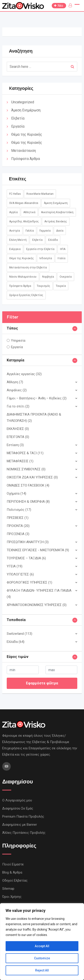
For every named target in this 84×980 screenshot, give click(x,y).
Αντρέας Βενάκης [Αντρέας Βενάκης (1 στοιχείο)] (56, 221)
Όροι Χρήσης (12, 897)
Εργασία (18, 126)
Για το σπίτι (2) (18, 406)
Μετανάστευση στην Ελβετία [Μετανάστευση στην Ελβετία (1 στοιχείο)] (28, 268)
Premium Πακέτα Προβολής (23, 816)
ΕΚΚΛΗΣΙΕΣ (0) (18, 429)
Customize (42, 958)
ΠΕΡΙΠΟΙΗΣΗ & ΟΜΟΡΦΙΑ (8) (28, 502)
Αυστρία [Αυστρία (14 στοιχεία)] (15, 231)
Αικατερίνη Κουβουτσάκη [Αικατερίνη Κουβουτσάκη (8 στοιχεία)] (57, 212)
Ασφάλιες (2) (17, 390)
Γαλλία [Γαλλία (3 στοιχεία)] (30, 231)
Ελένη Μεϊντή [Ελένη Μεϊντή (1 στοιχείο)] (18, 240)
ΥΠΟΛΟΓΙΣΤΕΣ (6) (20, 574)
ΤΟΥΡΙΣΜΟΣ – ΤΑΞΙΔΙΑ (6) (26, 558)
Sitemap (8, 889)
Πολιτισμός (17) (19, 510)
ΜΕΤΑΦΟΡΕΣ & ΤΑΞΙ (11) (25, 453)
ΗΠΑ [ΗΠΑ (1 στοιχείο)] (63, 249)
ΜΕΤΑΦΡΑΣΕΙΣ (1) (20, 461)
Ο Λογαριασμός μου (17, 800)
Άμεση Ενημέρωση (26, 110)
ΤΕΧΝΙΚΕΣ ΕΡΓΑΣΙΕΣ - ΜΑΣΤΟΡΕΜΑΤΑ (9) (38, 550)
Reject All (42, 970)
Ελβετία (18, 118)
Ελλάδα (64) (16, 642)
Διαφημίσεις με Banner (20, 825)
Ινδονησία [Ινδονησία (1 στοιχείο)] (46, 258)
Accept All (42, 946)
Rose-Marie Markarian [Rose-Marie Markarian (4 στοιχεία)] (40, 194)
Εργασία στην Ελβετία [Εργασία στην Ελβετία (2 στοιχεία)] (40, 249)
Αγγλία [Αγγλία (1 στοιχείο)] (13, 212)
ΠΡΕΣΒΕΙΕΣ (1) (18, 518)
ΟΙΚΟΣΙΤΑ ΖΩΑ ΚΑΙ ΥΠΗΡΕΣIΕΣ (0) (32, 477)
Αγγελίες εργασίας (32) (24, 374)
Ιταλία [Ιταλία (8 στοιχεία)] (61, 258)
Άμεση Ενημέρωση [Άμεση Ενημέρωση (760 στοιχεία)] (56, 203)
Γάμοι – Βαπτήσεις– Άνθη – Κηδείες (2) (37, 398)
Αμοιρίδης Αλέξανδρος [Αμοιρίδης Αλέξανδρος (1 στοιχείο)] (24, 221)
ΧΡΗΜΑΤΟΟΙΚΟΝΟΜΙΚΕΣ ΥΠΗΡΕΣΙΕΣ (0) (37, 605)
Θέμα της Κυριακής (27, 134)
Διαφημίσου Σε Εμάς (18, 808)
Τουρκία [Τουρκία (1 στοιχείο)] (61, 286)
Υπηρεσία (18, 341)
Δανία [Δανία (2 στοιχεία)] (60, 231)
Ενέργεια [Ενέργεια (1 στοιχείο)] (15, 249)
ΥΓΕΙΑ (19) (15, 566)
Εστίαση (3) (15, 445)
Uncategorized (23, 102)
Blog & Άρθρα (12, 872)
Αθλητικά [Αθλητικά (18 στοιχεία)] (29, 212)
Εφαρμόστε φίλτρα (42, 683)
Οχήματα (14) (16, 493)
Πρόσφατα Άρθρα (26, 159)
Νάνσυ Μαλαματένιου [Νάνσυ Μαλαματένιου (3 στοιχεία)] (23, 277)
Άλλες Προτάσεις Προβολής (24, 833)
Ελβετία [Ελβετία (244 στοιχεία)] (37, 240)
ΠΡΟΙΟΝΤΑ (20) (18, 526)
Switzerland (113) (19, 634)
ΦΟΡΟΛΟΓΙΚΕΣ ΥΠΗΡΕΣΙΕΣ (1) (29, 582)
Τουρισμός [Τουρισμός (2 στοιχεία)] (43, 286)
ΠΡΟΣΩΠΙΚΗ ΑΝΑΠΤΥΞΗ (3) (28, 542)
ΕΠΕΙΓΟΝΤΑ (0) (18, 437)
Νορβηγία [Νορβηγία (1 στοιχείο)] (48, 277)
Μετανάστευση (24, 151)
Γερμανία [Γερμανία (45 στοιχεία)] (45, 231)
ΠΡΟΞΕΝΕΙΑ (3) (18, 534)
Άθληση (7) (15, 382)
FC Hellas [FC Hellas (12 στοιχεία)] (15, 194)
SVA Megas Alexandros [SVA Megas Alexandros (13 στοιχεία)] (24, 203)
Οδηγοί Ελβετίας (15, 880)
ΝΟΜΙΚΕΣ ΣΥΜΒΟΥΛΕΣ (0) (26, 469)
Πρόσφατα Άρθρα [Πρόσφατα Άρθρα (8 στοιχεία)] (20, 286)
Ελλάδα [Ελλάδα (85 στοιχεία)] (53, 240)
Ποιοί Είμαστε (13, 864)
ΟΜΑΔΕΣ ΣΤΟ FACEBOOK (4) (28, 485)
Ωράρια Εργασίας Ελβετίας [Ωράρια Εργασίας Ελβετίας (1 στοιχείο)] (26, 295)
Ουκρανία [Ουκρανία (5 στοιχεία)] (66, 277)
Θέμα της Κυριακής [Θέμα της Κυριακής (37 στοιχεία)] (22, 258)
